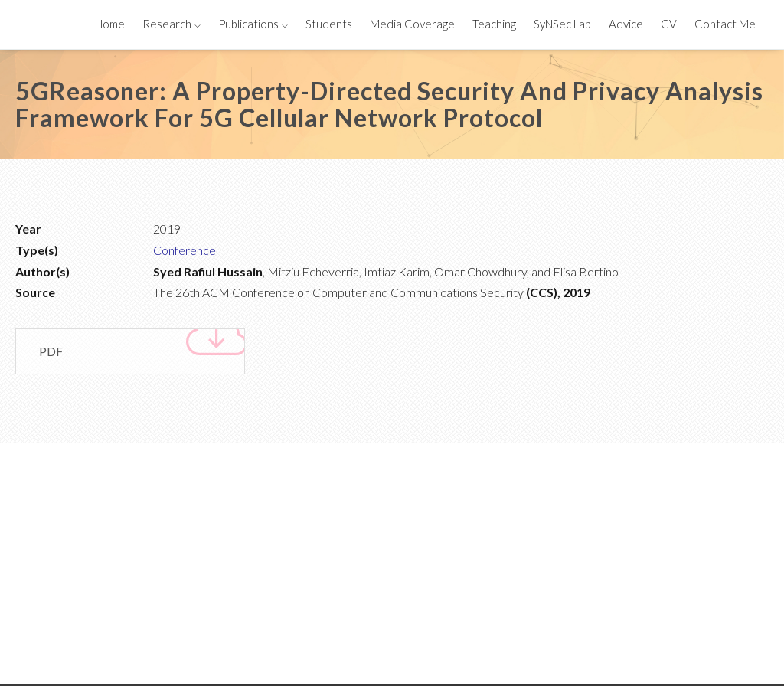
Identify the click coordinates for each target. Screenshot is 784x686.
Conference (185, 250)
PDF (142, 347)
